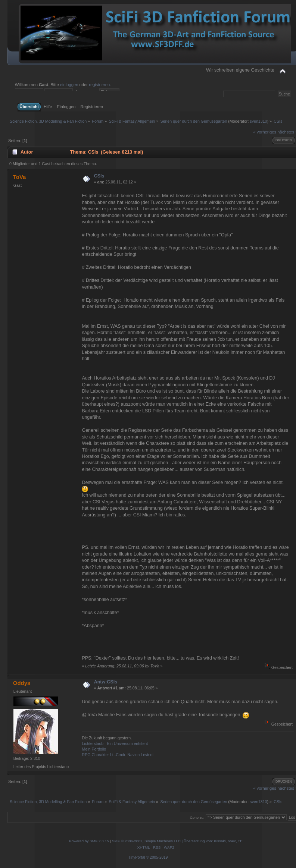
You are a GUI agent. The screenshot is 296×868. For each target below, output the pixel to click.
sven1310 (258, 121)
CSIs (99, 176)
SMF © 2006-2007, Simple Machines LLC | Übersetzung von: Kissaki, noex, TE (177, 841)
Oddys (22, 683)
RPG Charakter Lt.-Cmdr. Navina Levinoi (117, 755)
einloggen (69, 85)
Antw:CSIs (106, 682)
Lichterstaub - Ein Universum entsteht (115, 743)
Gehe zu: (197, 817)
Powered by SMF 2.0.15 (89, 841)
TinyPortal (137, 857)
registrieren (99, 85)
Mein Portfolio (94, 749)
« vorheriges (265, 132)
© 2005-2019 (157, 857)
